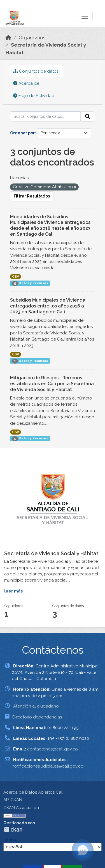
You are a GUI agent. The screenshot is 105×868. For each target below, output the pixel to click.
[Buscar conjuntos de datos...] (45, 116)
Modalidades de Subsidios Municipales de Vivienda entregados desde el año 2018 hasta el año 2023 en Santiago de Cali (50, 225)
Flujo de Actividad (34, 96)
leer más (14, 591)
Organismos (32, 38)
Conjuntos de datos (36, 71)
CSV (16, 277)
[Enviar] (88, 116)
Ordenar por (22, 133)
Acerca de (26, 83)
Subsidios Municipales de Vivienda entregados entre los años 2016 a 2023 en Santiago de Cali (48, 306)
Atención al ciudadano (36, 706)
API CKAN (13, 800)
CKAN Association (21, 808)
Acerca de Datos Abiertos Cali (33, 792)
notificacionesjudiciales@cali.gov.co (48, 766)
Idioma (10, 840)
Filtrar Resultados (32, 196)
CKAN (13, 829)
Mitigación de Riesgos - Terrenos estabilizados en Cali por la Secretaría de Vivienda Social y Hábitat (52, 384)
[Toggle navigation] (85, 16)
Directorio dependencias (37, 717)
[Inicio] (8, 38)
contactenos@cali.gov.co (53, 749)
